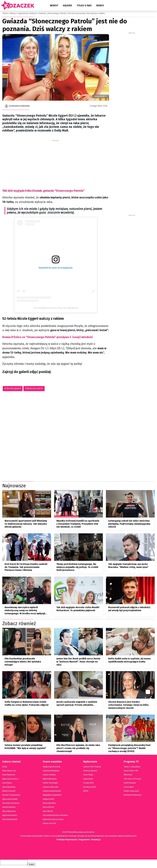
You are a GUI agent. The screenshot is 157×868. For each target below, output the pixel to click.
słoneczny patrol (34, 388)
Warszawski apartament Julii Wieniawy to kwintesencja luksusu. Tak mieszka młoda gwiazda (26, 525)
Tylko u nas (84, 5)
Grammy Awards (90, 772)
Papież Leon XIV (49, 824)
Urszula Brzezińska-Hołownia (55, 816)
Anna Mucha (48, 812)
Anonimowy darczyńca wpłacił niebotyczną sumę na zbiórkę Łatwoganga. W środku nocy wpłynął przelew (25, 611)
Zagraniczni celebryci (27, 13)
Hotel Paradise (130, 784)
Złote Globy (88, 776)
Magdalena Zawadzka (52, 796)
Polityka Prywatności (67, 840)
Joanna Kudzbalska (51, 772)
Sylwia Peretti (49, 800)
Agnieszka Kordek (10, 800)
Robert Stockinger (50, 784)
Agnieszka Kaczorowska (53, 820)
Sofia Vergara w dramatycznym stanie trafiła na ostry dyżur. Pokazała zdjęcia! (27, 704)
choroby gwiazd (13, 388)
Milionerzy (128, 776)
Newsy (54, 5)
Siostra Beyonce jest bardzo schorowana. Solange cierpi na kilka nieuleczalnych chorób (128, 706)
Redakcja (96, 840)
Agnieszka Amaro (9, 816)
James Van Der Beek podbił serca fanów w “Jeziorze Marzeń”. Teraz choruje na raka (78, 663)
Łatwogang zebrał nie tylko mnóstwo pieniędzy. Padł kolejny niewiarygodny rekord (129, 525)
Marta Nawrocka (9, 772)
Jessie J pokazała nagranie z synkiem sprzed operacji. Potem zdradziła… (77, 704)
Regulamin (84, 840)
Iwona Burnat (48, 808)
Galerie (67, 5)
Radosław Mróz (49, 804)
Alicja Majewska (9, 812)
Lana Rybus (7, 784)
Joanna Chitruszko (50, 788)
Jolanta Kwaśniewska (52, 792)
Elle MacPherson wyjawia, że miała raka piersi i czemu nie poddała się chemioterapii (78, 749)
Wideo (100, 5)
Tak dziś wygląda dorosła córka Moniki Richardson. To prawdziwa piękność (78, 610)
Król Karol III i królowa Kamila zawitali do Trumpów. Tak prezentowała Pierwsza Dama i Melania (26, 568)
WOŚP (86, 792)
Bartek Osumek (9, 792)
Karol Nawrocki (9, 776)
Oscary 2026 (88, 784)
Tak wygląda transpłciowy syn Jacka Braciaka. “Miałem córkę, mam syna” (128, 566)
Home (5, 13)
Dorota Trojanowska (11, 796)
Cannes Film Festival (92, 768)
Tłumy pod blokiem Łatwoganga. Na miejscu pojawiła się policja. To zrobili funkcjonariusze (77, 568)
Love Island (129, 788)
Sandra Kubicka (9, 808)
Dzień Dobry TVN (131, 772)
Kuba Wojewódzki (10, 820)
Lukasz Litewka (49, 776)
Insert (35, 866)
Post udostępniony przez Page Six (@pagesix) (56, 308)
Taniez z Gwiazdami (132, 768)
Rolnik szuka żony (131, 792)
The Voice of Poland (132, 780)
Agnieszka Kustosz (10, 780)
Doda (5, 768)
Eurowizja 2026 (89, 788)
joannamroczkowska (19, 106)
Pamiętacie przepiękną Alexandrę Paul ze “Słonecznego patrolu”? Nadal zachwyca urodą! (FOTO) (129, 749)
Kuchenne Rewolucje (133, 796)
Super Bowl (88, 780)
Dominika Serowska (11, 804)
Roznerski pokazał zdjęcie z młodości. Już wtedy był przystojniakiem (129, 610)
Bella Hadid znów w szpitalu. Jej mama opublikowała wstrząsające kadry (129, 661)
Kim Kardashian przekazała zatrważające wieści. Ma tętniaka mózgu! (23, 663)
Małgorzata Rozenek (51, 768)
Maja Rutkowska (50, 780)
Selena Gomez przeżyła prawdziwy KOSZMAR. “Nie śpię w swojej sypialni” (25, 748)
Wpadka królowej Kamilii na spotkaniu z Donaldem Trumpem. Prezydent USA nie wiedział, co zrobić (78, 525)
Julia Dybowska (9, 788)
